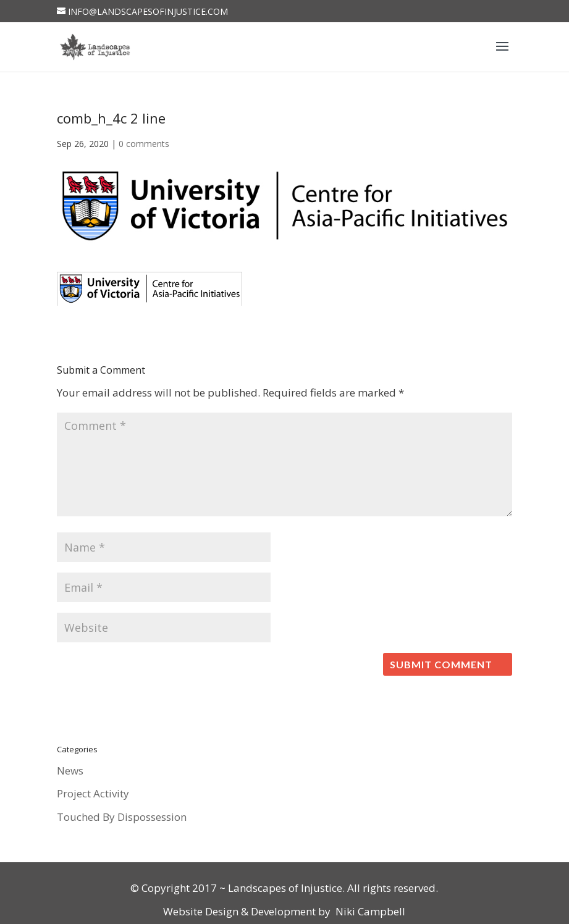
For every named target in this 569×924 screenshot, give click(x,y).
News (70, 771)
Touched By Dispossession (122, 817)
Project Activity (93, 793)
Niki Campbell (369, 911)
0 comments (144, 144)
